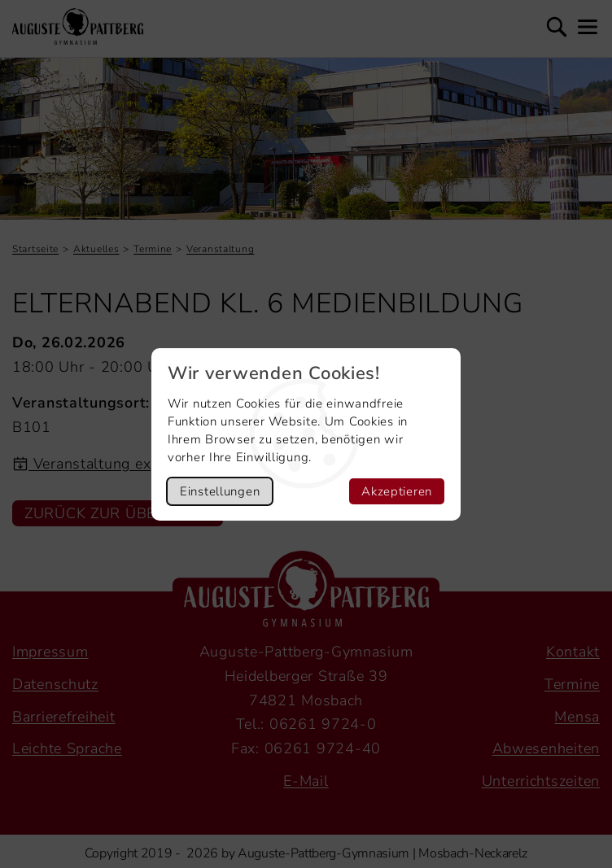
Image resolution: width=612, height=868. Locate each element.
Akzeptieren (397, 491)
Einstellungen (220, 491)
